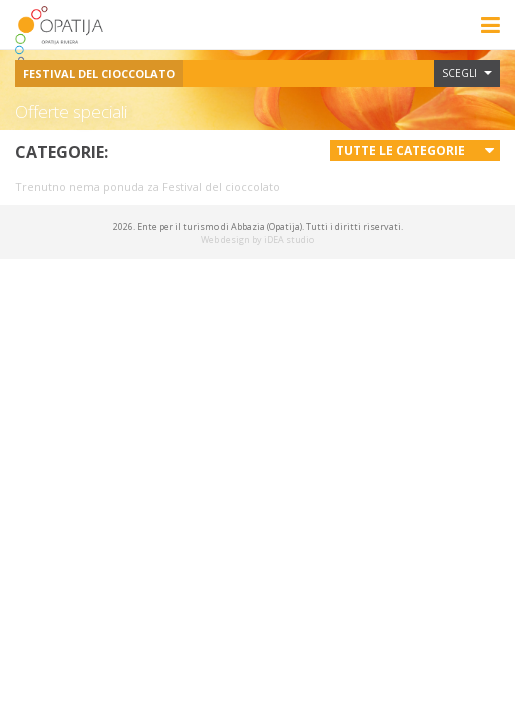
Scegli (467, 73)
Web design (225, 239)
